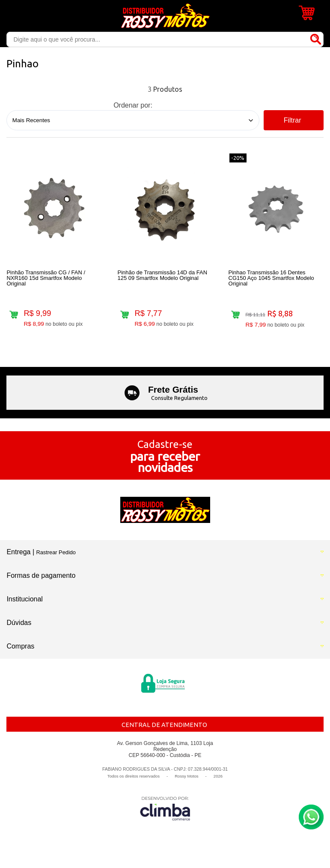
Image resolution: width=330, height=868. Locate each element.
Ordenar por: (133, 105)
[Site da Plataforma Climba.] (165, 808)
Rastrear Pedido (56, 552)
